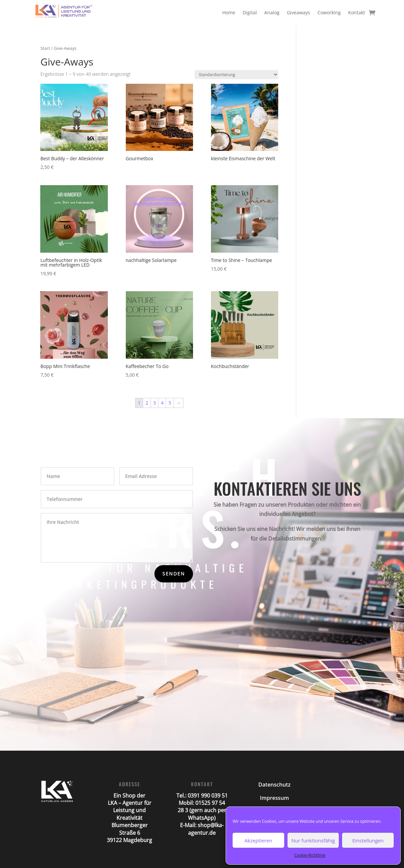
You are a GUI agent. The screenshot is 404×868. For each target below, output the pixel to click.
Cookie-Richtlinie (310, 855)
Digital (250, 12)
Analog (272, 12)
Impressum (274, 798)
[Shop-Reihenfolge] (236, 75)
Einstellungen (368, 840)
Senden (174, 574)
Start (45, 48)
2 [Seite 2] (147, 403)
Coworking (329, 12)
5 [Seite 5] (170, 403)
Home (229, 12)
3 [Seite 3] (154, 403)
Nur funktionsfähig (313, 840)
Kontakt (357, 12)
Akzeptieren (258, 840)
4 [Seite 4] (162, 403)
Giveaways (299, 12)
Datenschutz (274, 785)
